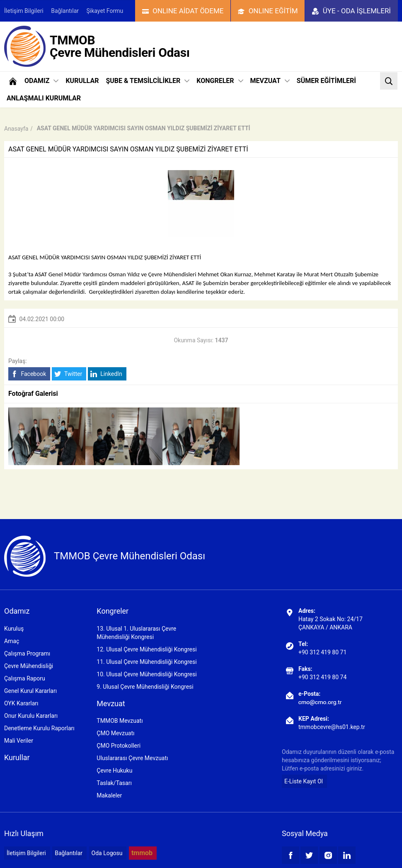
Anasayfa (16, 129)
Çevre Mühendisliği (29, 666)
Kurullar (17, 757)
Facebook (28, 374)
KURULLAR (82, 81)
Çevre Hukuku (114, 770)
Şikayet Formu (105, 11)
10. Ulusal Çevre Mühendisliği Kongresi (147, 674)
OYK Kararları (21, 703)
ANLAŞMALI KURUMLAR (44, 98)
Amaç (12, 641)
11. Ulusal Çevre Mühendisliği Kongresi (147, 662)
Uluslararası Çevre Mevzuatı (132, 758)
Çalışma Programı (27, 653)
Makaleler (109, 795)
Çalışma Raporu (25, 678)
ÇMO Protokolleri (119, 746)
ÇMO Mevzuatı (115, 733)
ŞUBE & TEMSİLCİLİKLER (148, 81)
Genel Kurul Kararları (30, 691)
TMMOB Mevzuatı (120, 721)
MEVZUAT (270, 81)
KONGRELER (220, 81)
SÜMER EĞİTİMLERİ (326, 81)
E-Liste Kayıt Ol (304, 781)
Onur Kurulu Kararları (31, 716)
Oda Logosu (107, 853)
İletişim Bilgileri (24, 11)
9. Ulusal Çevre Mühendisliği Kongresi (145, 687)
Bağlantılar (65, 11)
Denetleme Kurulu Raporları (39, 728)
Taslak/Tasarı (114, 783)
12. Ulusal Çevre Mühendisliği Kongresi (147, 649)
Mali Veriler (19, 741)
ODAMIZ (41, 81)
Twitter (68, 374)
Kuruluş (14, 629)
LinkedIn (106, 374)
